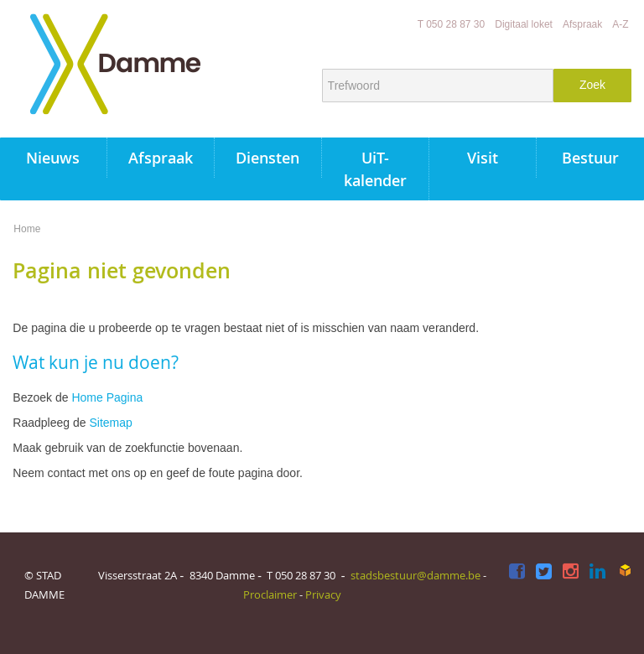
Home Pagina (107, 397)
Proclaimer (270, 594)
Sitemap (110, 423)
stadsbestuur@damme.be (415, 575)
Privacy (323, 594)
